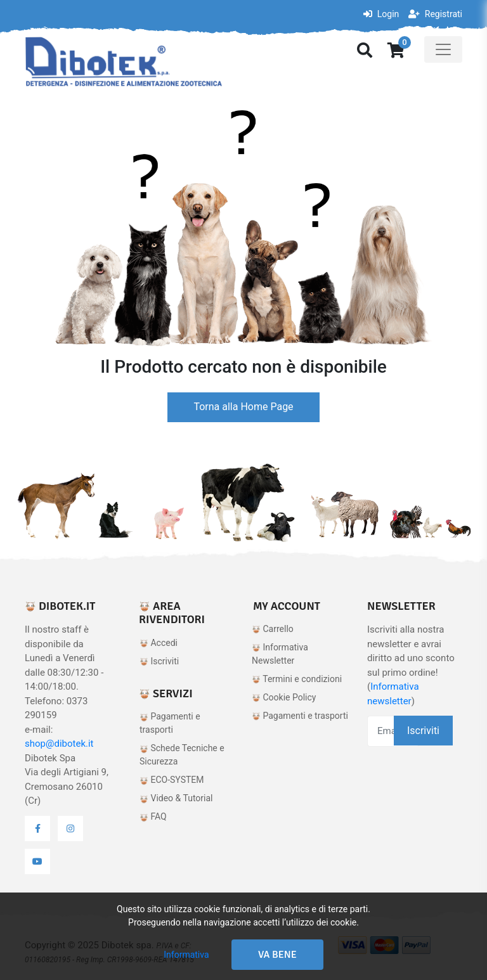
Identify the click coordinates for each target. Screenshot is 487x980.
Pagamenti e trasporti (170, 723)
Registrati (435, 14)
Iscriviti (159, 661)
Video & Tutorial (176, 798)
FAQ (153, 816)
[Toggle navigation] (443, 49)
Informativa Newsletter (280, 654)
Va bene (277, 955)
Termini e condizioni (297, 679)
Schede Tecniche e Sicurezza (182, 755)
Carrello (273, 629)
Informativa (186, 955)
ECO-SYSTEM (172, 780)
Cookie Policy (284, 697)
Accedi (159, 643)
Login (381, 14)
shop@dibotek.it (59, 744)
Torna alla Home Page (243, 407)
